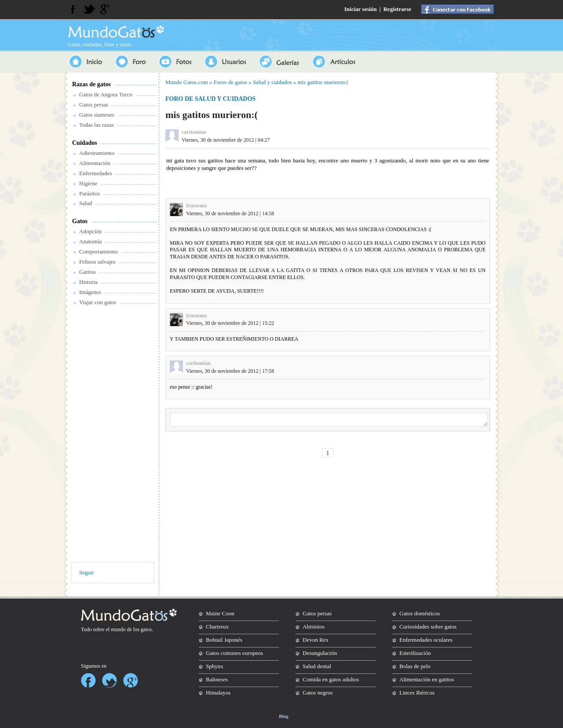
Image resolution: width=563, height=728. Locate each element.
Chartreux (217, 627)
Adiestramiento (97, 153)
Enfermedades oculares (426, 640)
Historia (88, 282)
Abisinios (314, 627)
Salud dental (317, 666)
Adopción (90, 231)
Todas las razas (97, 125)
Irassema (196, 206)
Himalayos (218, 693)
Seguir (87, 572)
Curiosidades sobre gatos (428, 627)
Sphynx (215, 666)
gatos (146, 629)
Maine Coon (220, 613)
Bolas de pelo (415, 666)
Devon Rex (316, 640)
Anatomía (90, 241)
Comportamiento (99, 252)
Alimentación (95, 163)
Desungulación (320, 653)
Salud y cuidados (272, 82)
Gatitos (88, 272)
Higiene (88, 183)
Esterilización (415, 653)
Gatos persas (94, 105)
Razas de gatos (91, 84)
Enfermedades (95, 173)
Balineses (217, 679)
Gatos (80, 221)
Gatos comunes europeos (234, 653)
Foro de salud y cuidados (210, 99)
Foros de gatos (230, 82)
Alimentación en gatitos (427, 679)
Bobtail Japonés (224, 640)
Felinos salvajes (97, 262)
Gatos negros (318, 693)
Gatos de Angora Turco (106, 94)
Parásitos (90, 193)
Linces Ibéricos (417, 693)
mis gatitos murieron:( (323, 82)
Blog (283, 716)
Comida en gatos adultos (331, 679)
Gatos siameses (97, 115)
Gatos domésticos (420, 613)
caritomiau (194, 132)
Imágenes (90, 292)
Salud (86, 203)
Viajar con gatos (98, 302)
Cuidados (85, 143)
